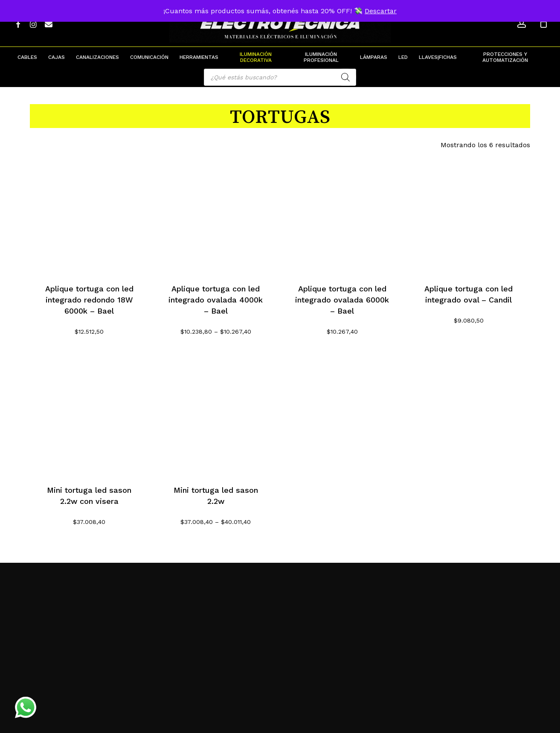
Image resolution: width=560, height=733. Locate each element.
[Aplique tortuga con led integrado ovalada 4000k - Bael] (216, 213)
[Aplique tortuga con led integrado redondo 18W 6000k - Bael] (89, 213)
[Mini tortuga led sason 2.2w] (216, 414)
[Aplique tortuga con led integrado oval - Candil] (469, 213)
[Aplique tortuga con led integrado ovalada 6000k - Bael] (342, 213)
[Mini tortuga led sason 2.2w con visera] (89, 414)
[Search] (345, 77)
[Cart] (543, 23)
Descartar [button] (381, 11)
